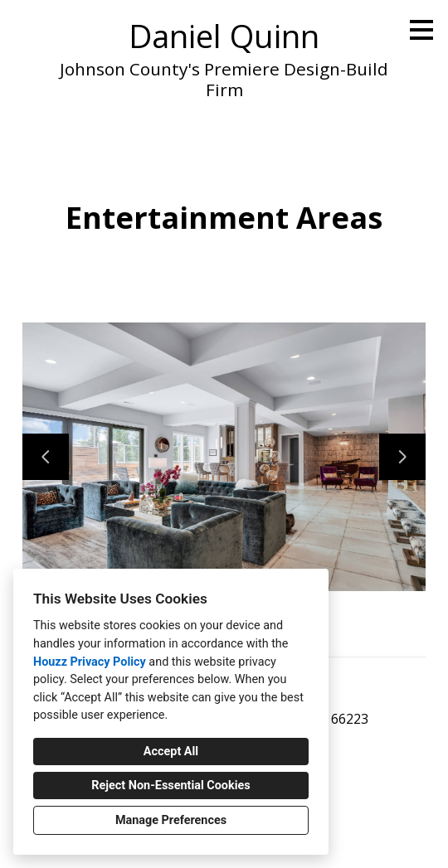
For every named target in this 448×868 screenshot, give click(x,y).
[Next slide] (402, 457)
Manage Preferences (171, 820)
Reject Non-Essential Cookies (170, 786)
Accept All (171, 752)
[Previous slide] (46, 457)
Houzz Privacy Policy (90, 662)
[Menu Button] (421, 30)
